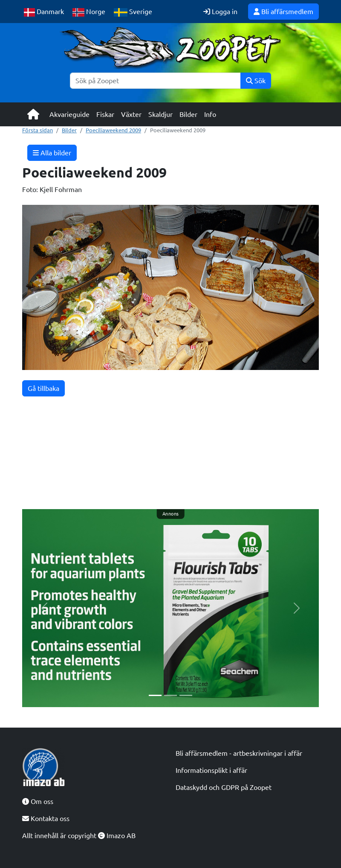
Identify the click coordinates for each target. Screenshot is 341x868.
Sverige (133, 12)
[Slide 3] (186, 695)
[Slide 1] (155, 695)
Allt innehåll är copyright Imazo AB (79, 836)
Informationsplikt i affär (211, 770)
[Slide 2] (170, 695)
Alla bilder (52, 153)
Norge (89, 12)
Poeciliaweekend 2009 (113, 130)
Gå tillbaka (43, 388)
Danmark (44, 12)
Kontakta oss (46, 818)
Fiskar (105, 114)
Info (210, 114)
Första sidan (38, 130)
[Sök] (155, 81)
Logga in (220, 12)
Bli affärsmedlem (283, 12)
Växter (131, 114)
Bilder (188, 114)
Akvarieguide (69, 114)
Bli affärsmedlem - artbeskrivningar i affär (239, 753)
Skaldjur (160, 114)
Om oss (38, 801)
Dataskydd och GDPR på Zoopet (224, 787)
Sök (256, 81)
